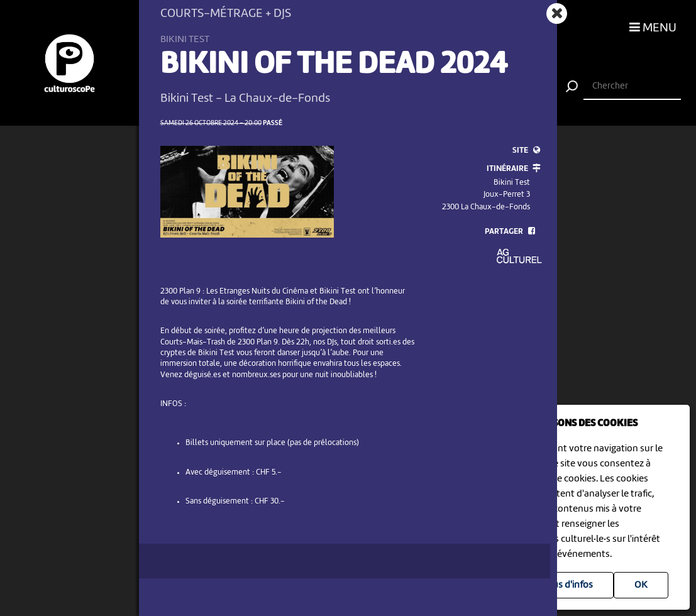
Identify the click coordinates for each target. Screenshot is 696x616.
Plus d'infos (569, 585)
